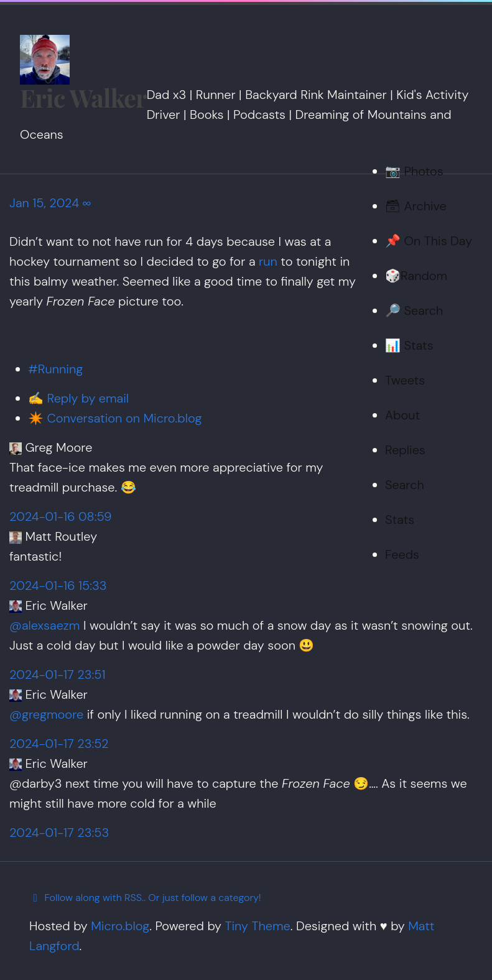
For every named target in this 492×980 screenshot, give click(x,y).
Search (405, 485)
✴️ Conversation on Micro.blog (115, 418)
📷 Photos (414, 171)
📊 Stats (409, 345)
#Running (55, 369)
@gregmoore (46, 714)
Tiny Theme (257, 926)
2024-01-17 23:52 (59, 744)
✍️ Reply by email (78, 398)
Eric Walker (83, 98)
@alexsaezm (44, 625)
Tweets (405, 380)
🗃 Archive (416, 206)
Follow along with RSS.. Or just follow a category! (145, 898)
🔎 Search (414, 310)
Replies (405, 450)
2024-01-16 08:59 (61, 516)
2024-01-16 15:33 (58, 586)
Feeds (402, 554)
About (402, 415)
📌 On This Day (429, 241)
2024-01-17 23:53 (59, 833)
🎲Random (416, 276)
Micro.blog (120, 926)
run (268, 261)
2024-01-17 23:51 (58, 674)
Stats (400, 520)
